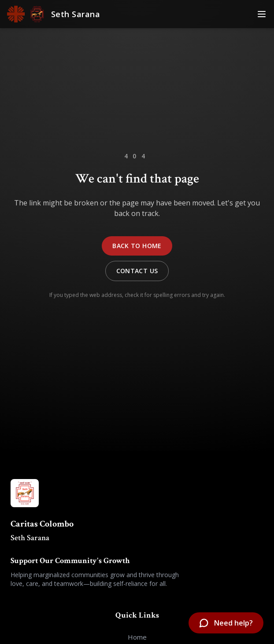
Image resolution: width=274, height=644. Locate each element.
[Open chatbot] (226, 623)
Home (137, 637)
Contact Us (137, 271)
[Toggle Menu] (262, 14)
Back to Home (137, 246)
